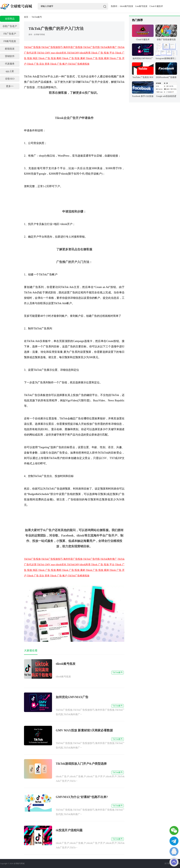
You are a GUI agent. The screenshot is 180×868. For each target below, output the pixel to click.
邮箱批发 (10, 49)
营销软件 (10, 56)
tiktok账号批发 (127, 6)
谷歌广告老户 (10, 26)
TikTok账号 (37, 17)
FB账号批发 (10, 41)
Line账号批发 (141, 6)
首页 (26, 17)
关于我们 (168, 864)
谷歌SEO (10, 79)
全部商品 (10, 19)
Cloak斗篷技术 (156, 6)
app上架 (10, 71)
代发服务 (10, 64)
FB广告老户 (10, 34)
